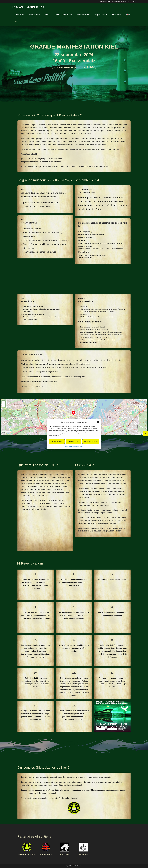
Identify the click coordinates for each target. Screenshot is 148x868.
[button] (98, 422)
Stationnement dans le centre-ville (36, 377)
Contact (133, 1)
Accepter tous (57, 441)
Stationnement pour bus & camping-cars (69, 377)
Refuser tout (73, 441)
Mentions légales (105, 1)
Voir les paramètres (91, 441)
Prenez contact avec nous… (33, 387)
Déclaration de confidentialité (74, 446)
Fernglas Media (65, 855)
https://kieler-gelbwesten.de (65, 798)
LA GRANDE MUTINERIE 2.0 (28, 7)
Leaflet (138, 434)
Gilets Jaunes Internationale (27, 854)
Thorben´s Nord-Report (46, 854)
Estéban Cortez (83, 855)
